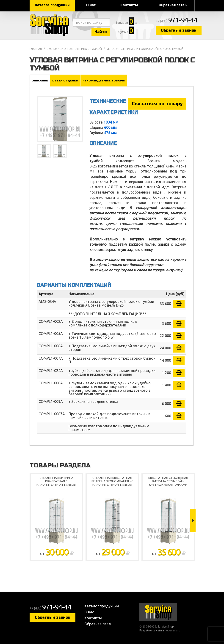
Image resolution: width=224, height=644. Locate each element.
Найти (101, 32)
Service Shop (50, 25)
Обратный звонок (179, 30)
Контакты (129, 5)
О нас (91, 5)
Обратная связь (173, 5)
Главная (36, 49)
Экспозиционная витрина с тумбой (74, 49)
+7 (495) (177, 21)
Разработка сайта (152, 630)
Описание (40, 81)
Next (193, 521)
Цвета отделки (65, 81)
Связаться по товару (157, 104)
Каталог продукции (52, 5)
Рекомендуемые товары (104, 81)
